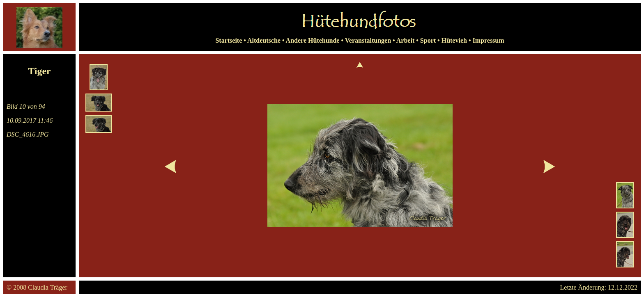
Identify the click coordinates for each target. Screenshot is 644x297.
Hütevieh (454, 40)
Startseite (229, 40)
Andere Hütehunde (313, 40)
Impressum (489, 40)
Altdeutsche (264, 40)
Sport (428, 40)
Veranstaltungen (368, 40)
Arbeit (405, 40)
